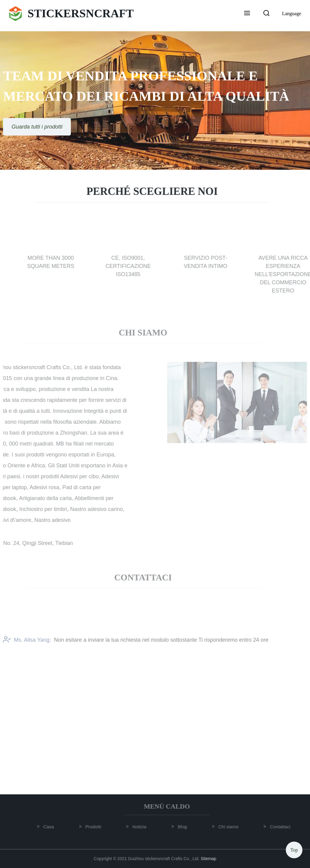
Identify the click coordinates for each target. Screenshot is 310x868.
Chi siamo (230, 827)
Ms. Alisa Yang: (27, 643)
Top (294, 850)
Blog (184, 827)
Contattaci (282, 827)
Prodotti (95, 827)
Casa (50, 827)
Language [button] (292, 13)
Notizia (141, 827)
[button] (247, 14)
